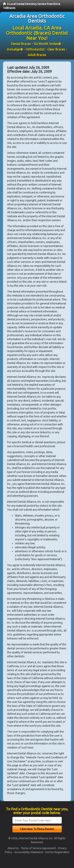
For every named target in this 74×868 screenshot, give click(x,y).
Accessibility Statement (29, 852)
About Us (13, 848)
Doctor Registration (57, 852)
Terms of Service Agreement (38, 848)
